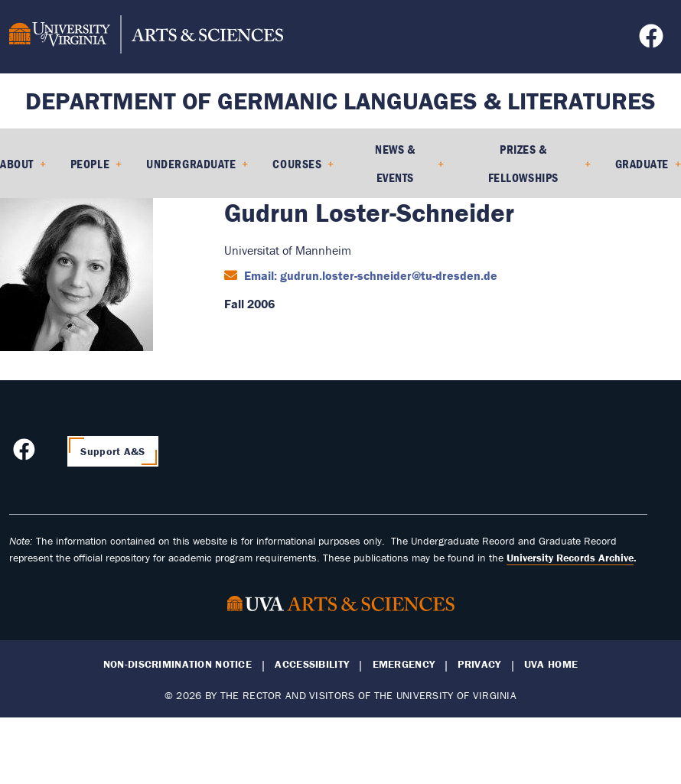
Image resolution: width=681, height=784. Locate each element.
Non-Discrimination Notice (178, 664)
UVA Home (551, 664)
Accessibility (312, 664)
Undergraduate (191, 164)
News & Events (395, 163)
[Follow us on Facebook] (653, 41)
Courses (297, 164)
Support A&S (112, 451)
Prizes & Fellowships (523, 163)
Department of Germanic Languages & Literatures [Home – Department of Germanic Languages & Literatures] (340, 101)
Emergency (404, 664)
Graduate (642, 164)
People (90, 164)
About (17, 164)
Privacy (479, 664)
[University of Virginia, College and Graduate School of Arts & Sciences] (146, 37)
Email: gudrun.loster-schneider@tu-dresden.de (369, 275)
